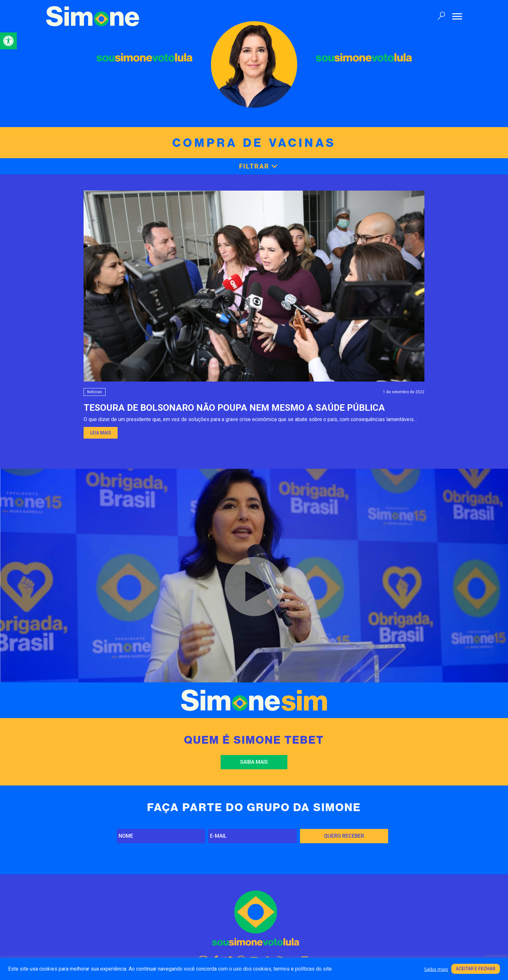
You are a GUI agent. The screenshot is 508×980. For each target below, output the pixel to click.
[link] (8, 41)
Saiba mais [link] (254, 762)
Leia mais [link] (101, 433)
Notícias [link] (95, 392)
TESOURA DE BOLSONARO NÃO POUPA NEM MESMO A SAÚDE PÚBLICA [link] (234, 408)
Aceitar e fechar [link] (476, 969)
